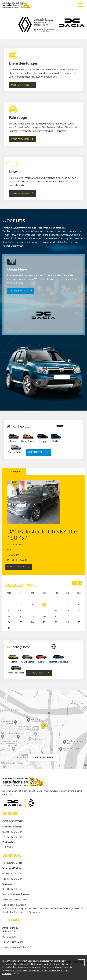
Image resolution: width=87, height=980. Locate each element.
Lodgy (43, 438)
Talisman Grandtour (58, 658)
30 (79, 622)
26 (32, 622)
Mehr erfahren (22, 193)
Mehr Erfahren (23, 85)
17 (9, 616)
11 (21, 610)
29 (68, 622)
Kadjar (41, 658)
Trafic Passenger (16, 669)
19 (32, 616)
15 (68, 610)
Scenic (14, 658)
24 (9, 622)
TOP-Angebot (14, 472)
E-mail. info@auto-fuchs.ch (17, 947)
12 (32, 610)
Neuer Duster (28, 438)
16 (79, 610)
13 (44, 610)
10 (9, 610)
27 (44, 622)
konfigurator (37, 452)
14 (56, 610)
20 (44, 616)
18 (21, 616)
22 (68, 616)
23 (79, 616)
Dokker (56, 438)
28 (56, 622)
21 (56, 616)
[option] (43, 24)
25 (21, 622)
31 (9, 628)
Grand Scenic (27, 658)
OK (81, 963)
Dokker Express (16, 449)
